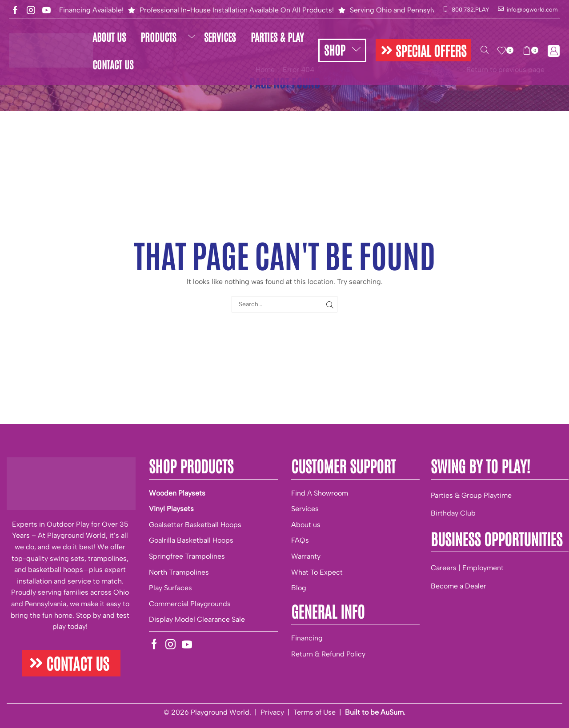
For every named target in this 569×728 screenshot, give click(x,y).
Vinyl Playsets (171, 509)
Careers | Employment (467, 568)
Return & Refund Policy (328, 654)
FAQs (300, 540)
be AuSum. (388, 712)
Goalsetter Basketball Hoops (195, 525)
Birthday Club (453, 513)
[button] (423, 50)
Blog (299, 588)
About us (306, 525)
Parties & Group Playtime (471, 495)
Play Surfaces (170, 588)
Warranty (306, 556)
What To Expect (317, 572)
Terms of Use (315, 712)
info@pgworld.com (532, 10)
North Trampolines (179, 572)
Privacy (272, 712)
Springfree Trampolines (187, 556)
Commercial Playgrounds (190, 604)
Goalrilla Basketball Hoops (191, 540)
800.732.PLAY (470, 10)
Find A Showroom (320, 493)
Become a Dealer (459, 586)
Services (305, 509)
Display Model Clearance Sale (197, 619)
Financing (307, 638)
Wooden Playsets (177, 493)
